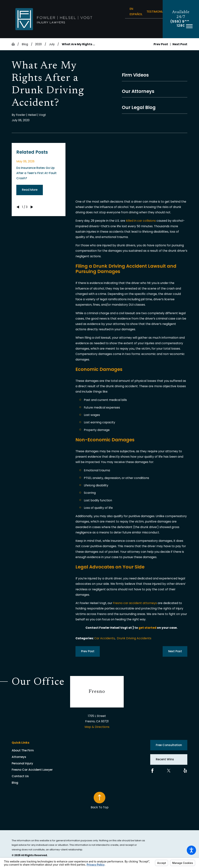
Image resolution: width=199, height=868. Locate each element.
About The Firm (23, 750)
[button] (191, 850)
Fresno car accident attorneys (135, 603)
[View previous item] (18, 207)
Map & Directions (97, 727)
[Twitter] (169, 771)
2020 (38, 44)
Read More (30, 190)
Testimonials (157, 12)
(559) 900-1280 (181, 24)
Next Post (175, 651)
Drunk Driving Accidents (134, 638)
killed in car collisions (141, 221)
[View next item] (32, 207)
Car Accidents (105, 638)
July (52, 44)
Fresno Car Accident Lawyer (32, 770)
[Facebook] (152, 771)
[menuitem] (41, 750)
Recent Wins (165, 759)
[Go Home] (15, 44)
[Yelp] (185, 771)
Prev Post (88, 651)
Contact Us (20, 776)
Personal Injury (22, 763)
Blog (25, 44)
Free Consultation (169, 745)
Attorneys (19, 757)
